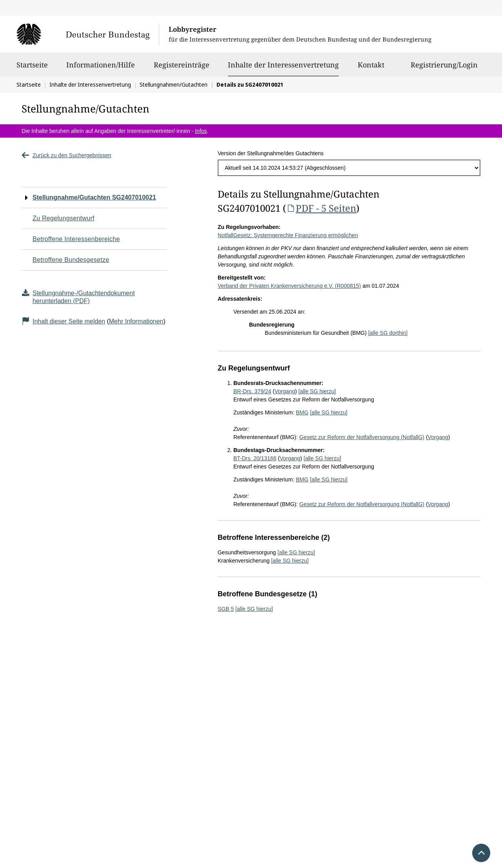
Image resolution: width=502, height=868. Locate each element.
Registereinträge (182, 68)
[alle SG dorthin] (388, 333)
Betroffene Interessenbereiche (76, 239)
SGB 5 (226, 609)
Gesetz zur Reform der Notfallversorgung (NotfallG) (362, 437)
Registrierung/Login (444, 68)
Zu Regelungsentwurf (64, 218)
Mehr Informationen (136, 321)
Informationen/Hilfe (101, 68)
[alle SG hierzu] (317, 391)
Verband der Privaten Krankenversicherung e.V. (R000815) (289, 286)
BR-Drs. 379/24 (252, 391)
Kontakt (371, 68)
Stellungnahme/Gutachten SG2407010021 (94, 197)
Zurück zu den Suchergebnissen (66, 155)
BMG (302, 412)
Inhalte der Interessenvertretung (283, 65)
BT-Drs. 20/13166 (255, 458)
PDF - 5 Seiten (321, 208)
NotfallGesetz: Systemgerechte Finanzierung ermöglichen (288, 235)
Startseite (32, 68)
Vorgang (285, 391)
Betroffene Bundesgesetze (71, 260)
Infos (201, 131)
